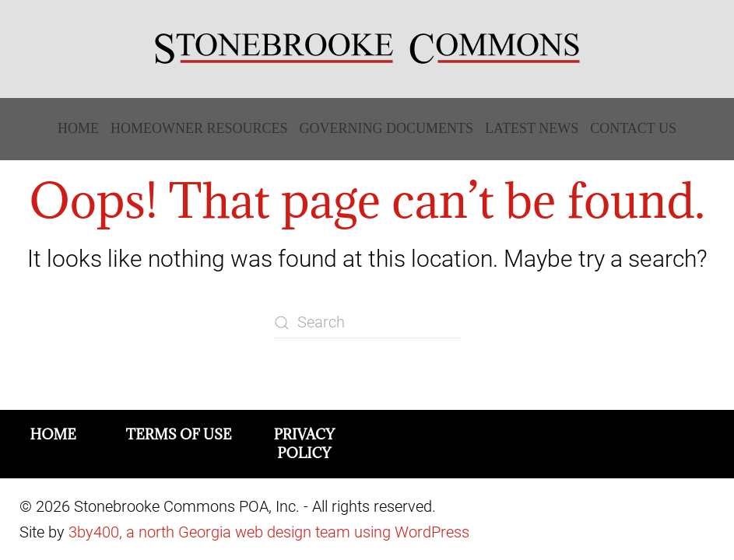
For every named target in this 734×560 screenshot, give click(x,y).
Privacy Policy (304, 444)
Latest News (532, 128)
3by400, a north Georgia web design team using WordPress (269, 532)
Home (78, 128)
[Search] (367, 323)
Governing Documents (387, 128)
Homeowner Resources (199, 128)
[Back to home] (367, 49)
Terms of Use (178, 434)
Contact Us (633, 128)
